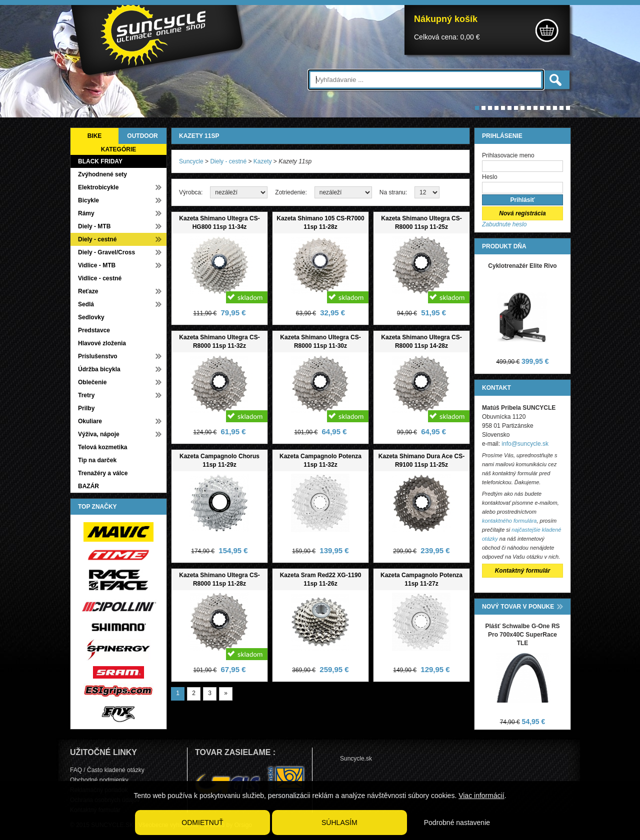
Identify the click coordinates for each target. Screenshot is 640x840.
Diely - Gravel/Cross (106, 252)
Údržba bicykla (99, 369)
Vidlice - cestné (100, 278)
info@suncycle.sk (525, 444)
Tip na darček (97, 460)
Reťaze (88, 291)
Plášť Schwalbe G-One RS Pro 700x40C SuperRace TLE (522, 635)
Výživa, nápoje (99, 434)
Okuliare (90, 421)
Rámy (86, 213)
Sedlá (86, 304)
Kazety (263, 161)
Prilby (86, 408)
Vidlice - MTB (97, 265)
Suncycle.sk (356, 759)
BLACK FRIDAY (100, 161)
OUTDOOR (142, 136)
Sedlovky (91, 317)
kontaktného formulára (509, 521)
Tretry (86, 395)
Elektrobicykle (98, 187)
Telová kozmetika (102, 447)
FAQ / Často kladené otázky (107, 770)
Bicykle (88, 200)
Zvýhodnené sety (102, 174)
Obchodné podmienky (99, 780)
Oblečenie (92, 382)
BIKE (95, 136)
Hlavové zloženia (102, 343)
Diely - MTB (94, 226)
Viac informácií (481, 796)
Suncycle (191, 161)
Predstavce (94, 330)
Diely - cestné (97, 239)
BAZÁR (88, 486)
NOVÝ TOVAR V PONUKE (518, 607)
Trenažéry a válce (103, 473)
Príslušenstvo (98, 356)
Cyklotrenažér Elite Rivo (522, 266)
